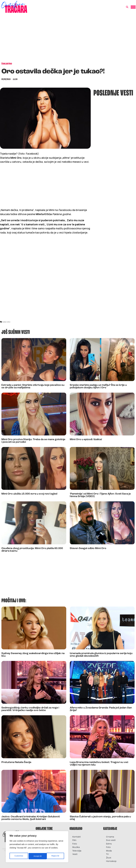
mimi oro (6, 322)
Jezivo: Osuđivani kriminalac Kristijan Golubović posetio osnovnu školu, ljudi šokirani (31, 818)
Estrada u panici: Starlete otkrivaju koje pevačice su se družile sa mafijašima (33, 386)
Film (74, 840)
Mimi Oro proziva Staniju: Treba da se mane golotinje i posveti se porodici (33, 441)
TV (107, 854)
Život (109, 858)
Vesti (75, 854)
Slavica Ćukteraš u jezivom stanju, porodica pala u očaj (100, 818)
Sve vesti (111, 840)
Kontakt (77, 837)
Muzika (76, 847)
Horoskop (111, 861)
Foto (75, 844)
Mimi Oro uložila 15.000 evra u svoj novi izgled (29, 494)
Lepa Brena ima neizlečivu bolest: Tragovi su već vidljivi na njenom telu (99, 764)
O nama (110, 837)
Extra (109, 844)
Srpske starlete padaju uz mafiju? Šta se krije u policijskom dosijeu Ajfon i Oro (98, 386)
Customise (19, 856)
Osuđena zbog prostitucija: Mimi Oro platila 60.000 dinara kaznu (32, 550)
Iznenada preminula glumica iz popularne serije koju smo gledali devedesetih (101, 655)
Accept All (56, 856)
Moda (109, 851)
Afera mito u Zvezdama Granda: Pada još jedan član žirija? (101, 709)
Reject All (37, 856)
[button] (127, 7)
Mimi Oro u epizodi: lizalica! (86, 439)
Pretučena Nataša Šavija (16, 762)
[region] (37, 847)
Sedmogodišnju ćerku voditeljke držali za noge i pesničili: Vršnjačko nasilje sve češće (30, 709)
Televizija (77, 851)
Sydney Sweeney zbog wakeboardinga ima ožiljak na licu (33, 655)
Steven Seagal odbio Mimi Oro (88, 548)
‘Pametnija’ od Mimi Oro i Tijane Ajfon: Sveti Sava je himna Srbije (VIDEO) (100, 495)
